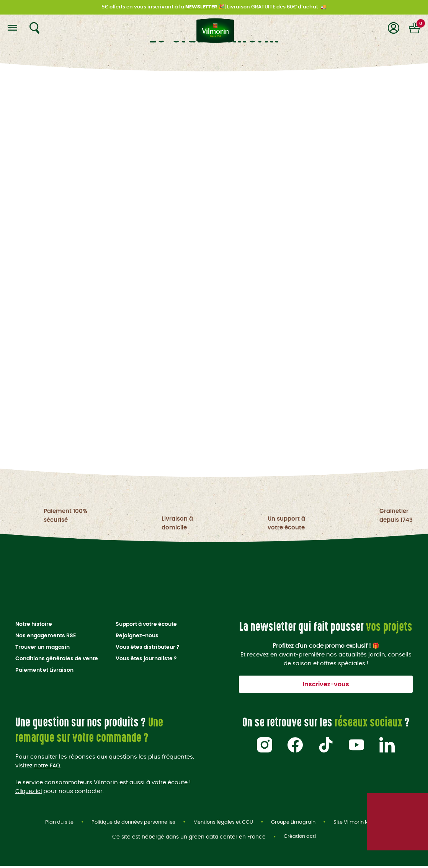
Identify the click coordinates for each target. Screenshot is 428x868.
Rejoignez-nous (137, 637)
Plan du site (51, 824)
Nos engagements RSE (46, 637)
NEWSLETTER (201, 7)
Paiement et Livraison (44, 672)
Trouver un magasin (42, 649)
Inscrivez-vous (326, 686)
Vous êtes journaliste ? (146, 660)
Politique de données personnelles (129, 824)
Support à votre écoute (146, 626)
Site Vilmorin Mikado (367, 824)
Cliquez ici (30, 792)
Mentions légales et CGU (225, 824)
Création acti (300, 839)
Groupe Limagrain (299, 824)
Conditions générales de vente (57, 660)
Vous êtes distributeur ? (148, 649)
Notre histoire (34, 626)
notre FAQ (48, 767)
